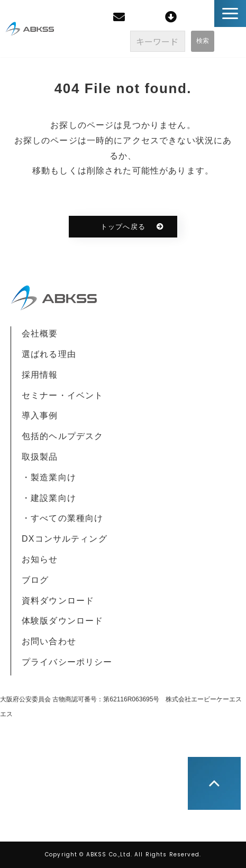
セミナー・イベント (62, 395)
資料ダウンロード (58, 601)
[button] (230, 13)
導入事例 (40, 415)
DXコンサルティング (65, 539)
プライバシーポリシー (67, 662)
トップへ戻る (123, 227)
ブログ (35, 580)
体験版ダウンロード (62, 621)
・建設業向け (49, 498)
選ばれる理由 (49, 354)
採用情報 (40, 375)
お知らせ (40, 559)
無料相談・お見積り (120, 17)
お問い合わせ (49, 641)
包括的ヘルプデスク (62, 436)
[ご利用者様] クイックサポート (172, 17)
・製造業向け (49, 477)
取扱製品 (40, 457)
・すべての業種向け (62, 518)
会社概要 (40, 334)
